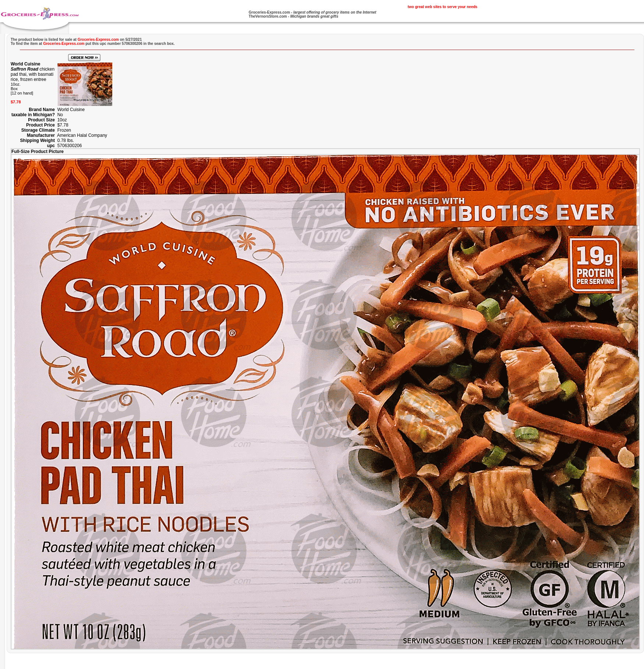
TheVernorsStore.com (268, 16)
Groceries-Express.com (269, 12)
